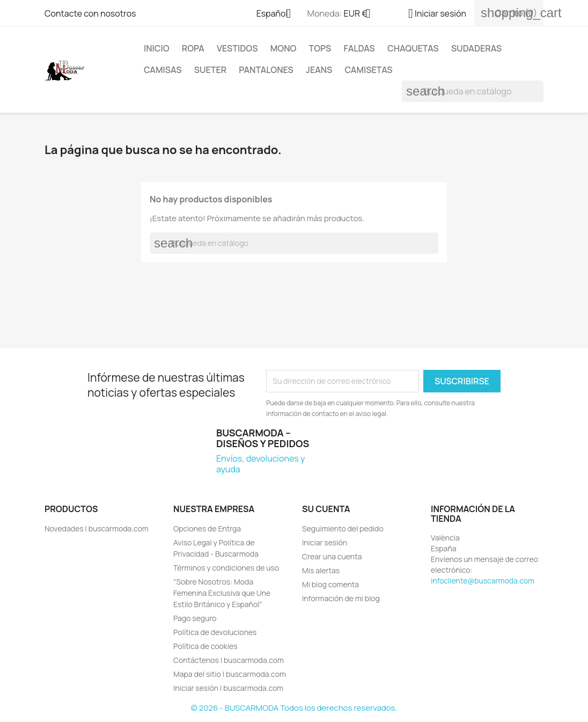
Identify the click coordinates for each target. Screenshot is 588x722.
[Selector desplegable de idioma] (278, 14)
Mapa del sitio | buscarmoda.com (230, 674)
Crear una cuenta (332, 556)
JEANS (319, 70)
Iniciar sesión (325, 542)
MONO (284, 48)
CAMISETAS (369, 70)
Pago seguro (195, 618)
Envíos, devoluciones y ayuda (260, 464)
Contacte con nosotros (90, 13)
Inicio (157, 48)
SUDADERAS (476, 48)
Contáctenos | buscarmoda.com (229, 660)
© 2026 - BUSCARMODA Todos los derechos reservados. (294, 708)
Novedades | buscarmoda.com (97, 528)
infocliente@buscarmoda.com (483, 581)
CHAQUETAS (413, 48)
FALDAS (359, 48)
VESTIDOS (237, 48)
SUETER (210, 70)
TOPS (320, 48)
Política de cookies (205, 646)
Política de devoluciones (215, 632)
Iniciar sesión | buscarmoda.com (228, 688)
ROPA (193, 48)
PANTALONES (266, 70)
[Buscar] (473, 91)
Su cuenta (326, 509)
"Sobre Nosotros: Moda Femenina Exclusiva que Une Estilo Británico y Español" (222, 593)
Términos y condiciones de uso (226, 568)
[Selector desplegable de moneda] (361, 14)
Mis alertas (321, 570)
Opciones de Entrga (207, 528)
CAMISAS (163, 70)
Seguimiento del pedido (343, 528)
